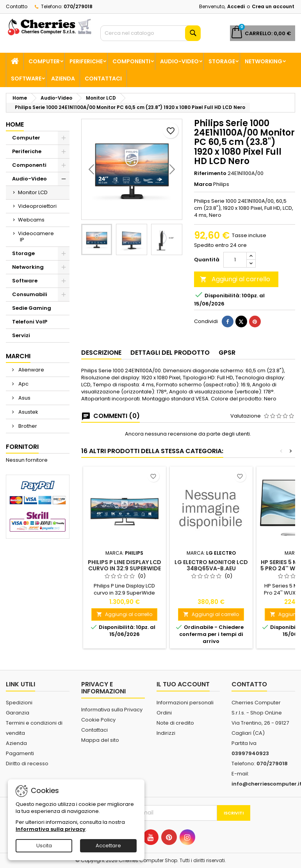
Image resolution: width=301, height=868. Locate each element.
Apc (23, 384)
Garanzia (18, 713)
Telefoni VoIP (30, 322)
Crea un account (273, 6)
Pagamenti (20, 753)
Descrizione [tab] (101, 353)
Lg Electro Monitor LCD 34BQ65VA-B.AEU (211, 565)
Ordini (164, 713)
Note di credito (175, 723)
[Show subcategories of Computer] (64, 138)
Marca (203, 184)
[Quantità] (235, 260)
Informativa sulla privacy (51, 829)
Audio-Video (179, 61)
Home (15, 124)
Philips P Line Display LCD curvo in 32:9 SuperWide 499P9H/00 (125, 568)
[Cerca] (150, 33)
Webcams (31, 220)
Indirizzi (166, 733)
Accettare (108, 846)
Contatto (17, 6)
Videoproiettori (37, 206)
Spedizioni (19, 703)
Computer (44, 61)
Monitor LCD (33, 192)
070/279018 (78, 6)
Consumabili (30, 294)
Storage (222, 61)
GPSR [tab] (227, 353)
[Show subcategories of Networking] (64, 267)
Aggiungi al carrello (235, 279)
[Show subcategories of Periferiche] (64, 152)
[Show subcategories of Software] (64, 281)
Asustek (28, 412)
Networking (264, 61)
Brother (27, 426)
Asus (24, 398)
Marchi (18, 356)
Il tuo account (183, 684)
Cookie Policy (98, 720)
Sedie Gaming (32, 308)
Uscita (44, 846)
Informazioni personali (185, 703)
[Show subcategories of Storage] (64, 254)
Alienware (31, 370)
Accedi (236, 6)
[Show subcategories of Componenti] (64, 165)
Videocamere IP (36, 237)
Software (26, 79)
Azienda (63, 79)
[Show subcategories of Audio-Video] (64, 179)
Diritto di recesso (27, 764)
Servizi (21, 335)
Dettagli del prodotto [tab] (170, 353)
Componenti (131, 61)
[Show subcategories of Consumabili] (64, 295)
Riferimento (210, 173)
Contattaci (103, 79)
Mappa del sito (100, 740)
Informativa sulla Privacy (112, 710)
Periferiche (86, 61)
